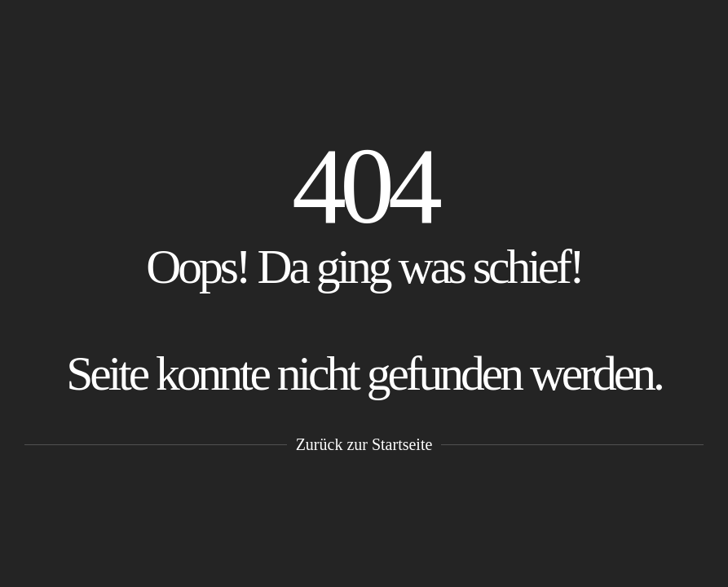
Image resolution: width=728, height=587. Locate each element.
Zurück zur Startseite (364, 444)
